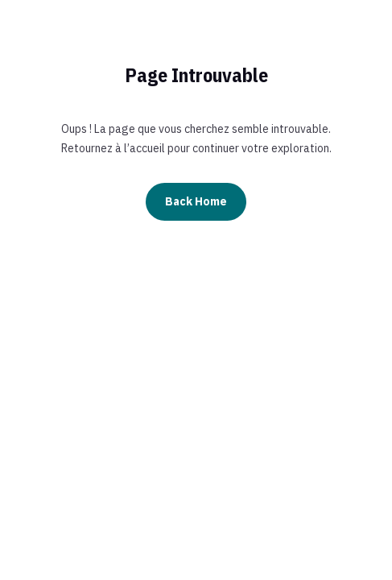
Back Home (196, 201)
